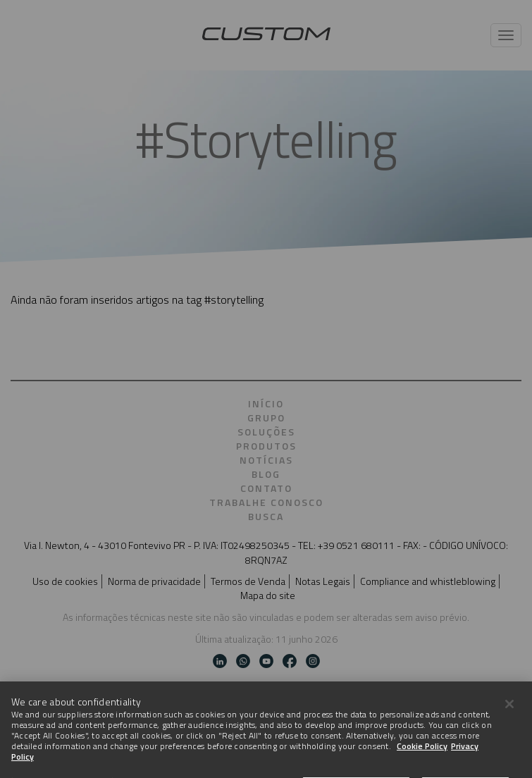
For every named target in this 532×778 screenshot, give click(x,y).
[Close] (509, 715)
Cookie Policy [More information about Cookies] (422, 757)
